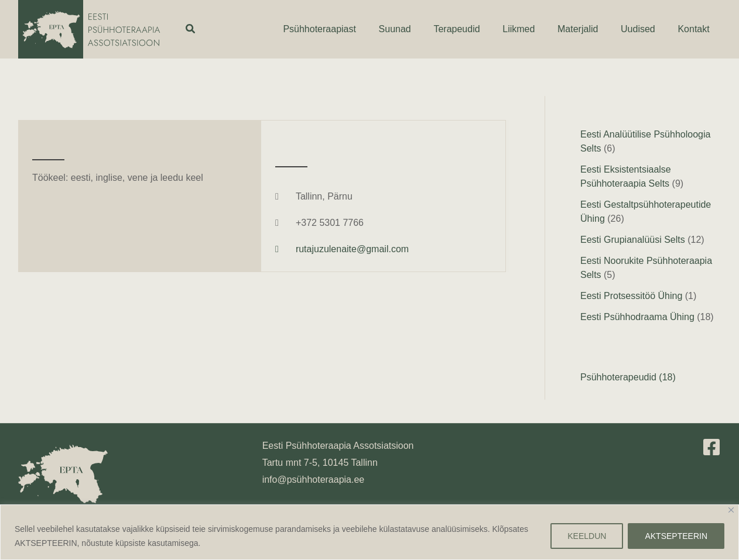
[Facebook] (711, 447)
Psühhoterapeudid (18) (628, 377)
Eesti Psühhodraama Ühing (637, 317)
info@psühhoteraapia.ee (314, 480)
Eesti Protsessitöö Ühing (631, 296)
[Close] (731, 510)
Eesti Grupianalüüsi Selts (633, 240)
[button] (191, 29)
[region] (369, 532)
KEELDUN (587, 536)
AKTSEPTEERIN (676, 536)
